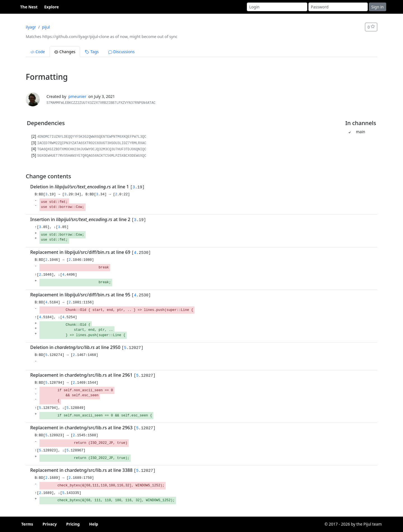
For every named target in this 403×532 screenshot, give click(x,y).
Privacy (50, 524)
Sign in (378, 7)
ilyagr (31, 27)
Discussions (121, 52)
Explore (51, 7)
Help (94, 524)
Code (38, 52)
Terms (27, 524)
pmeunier (77, 96)
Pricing (73, 524)
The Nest (29, 7)
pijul (46, 27)
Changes (65, 52)
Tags (92, 52)
